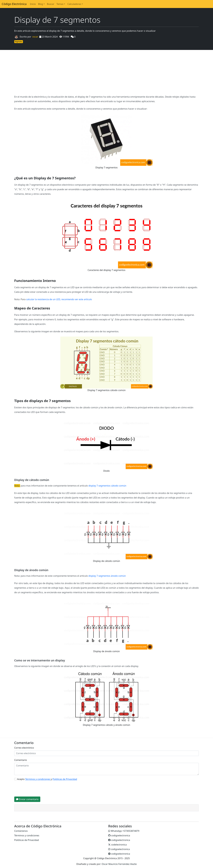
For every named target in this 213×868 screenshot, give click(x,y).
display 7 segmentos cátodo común (107, 486)
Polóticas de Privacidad (27, 840)
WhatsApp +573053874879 (124, 831)
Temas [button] (60, 4)
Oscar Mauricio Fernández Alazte (119, 864)
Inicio (33, 4)
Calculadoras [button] (74, 4)
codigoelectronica (119, 835)
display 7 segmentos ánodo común (107, 576)
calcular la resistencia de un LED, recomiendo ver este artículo (59, 299)
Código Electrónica (14, 4)
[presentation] (36, 789)
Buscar (51, 4)
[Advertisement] (106, 72)
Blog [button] (40, 4)
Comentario (21, 760)
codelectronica (117, 845)
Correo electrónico (24, 748)
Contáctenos (21, 831)
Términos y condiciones (27, 835)
